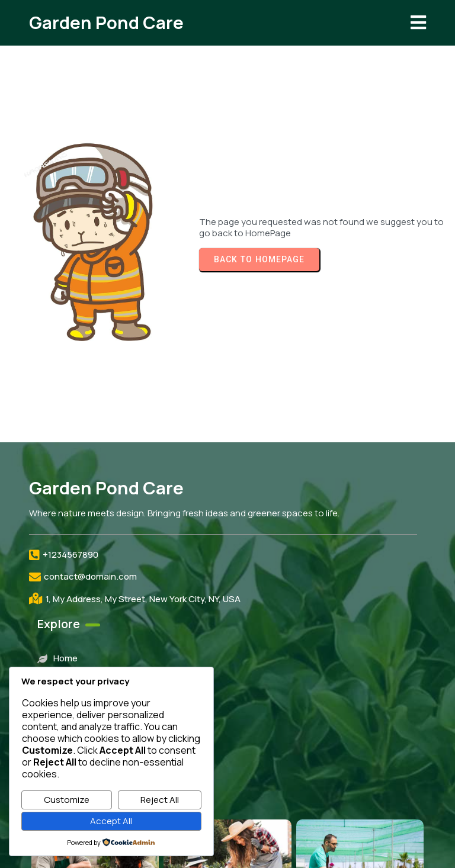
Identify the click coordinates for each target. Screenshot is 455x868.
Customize (67, 800)
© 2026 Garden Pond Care (227, 843)
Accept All (111, 821)
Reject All (160, 800)
